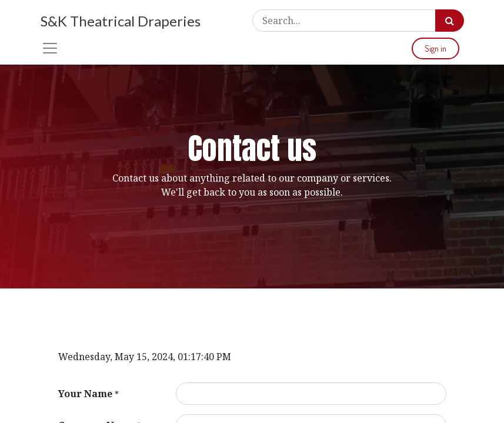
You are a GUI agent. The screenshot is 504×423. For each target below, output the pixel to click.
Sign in (435, 48)
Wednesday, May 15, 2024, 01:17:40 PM (145, 357)
